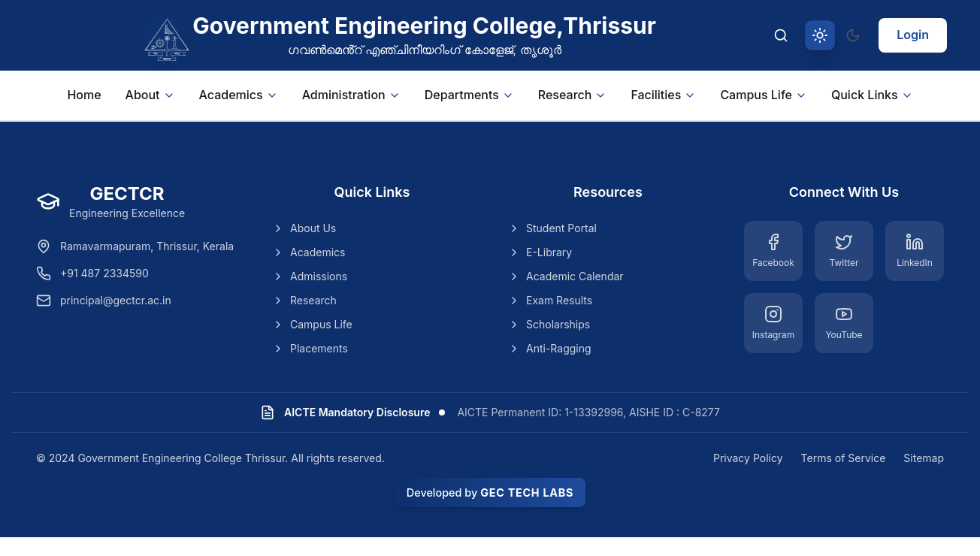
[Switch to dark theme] (853, 35)
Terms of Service (844, 458)
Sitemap (924, 458)
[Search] (781, 35)
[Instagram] (773, 323)
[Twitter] (844, 251)
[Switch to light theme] (820, 35)
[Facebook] (773, 251)
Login (913, 35)
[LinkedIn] (915, 251)
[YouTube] (844, 323)
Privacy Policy (748, 458)
